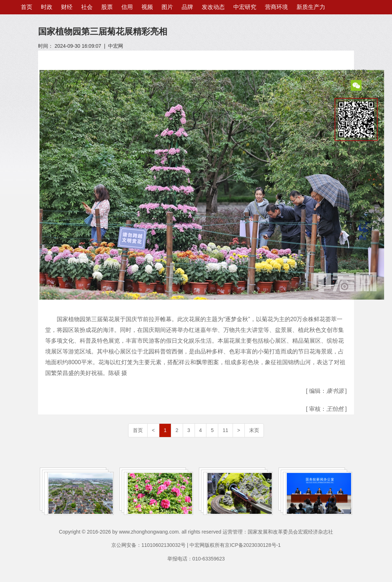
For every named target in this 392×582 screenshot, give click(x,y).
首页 (27, 7)
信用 (127, 7)
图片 (167, 7)
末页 (254, 430)
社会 (87, 7)
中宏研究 (245, 7)
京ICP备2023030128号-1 (253, 545)
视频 (147, 7)
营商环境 (276, 7)
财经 (67, 7)
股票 (107, 7)
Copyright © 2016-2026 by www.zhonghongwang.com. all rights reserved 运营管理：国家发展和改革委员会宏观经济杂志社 (196, 532)
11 (225, 430)
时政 (47, 7)
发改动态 (213, 7)
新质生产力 (311, 7)
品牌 (187, 7)
